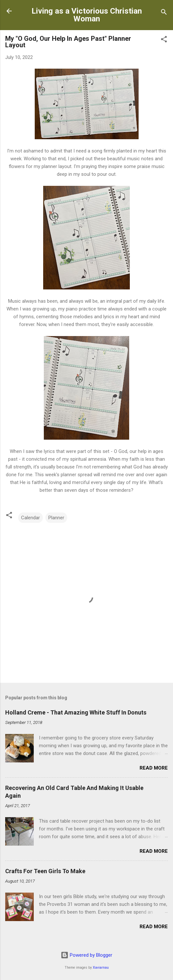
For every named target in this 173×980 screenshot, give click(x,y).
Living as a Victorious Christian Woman (87, 15)
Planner (56, 518)
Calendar (31, 518)
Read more (154, 768)
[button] (164, 40)
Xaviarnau (101, 968)
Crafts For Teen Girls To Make (45, 871)
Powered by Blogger (86, 955)
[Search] (164, 13)
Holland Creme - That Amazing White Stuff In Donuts (76, 712)
